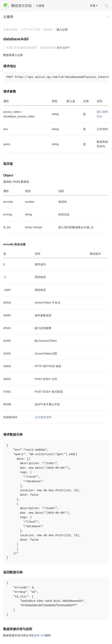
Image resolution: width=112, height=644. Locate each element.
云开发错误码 (43, 417)
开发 (93, 6)
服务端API (63, 48)
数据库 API (38, 635)
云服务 (8, 17)
